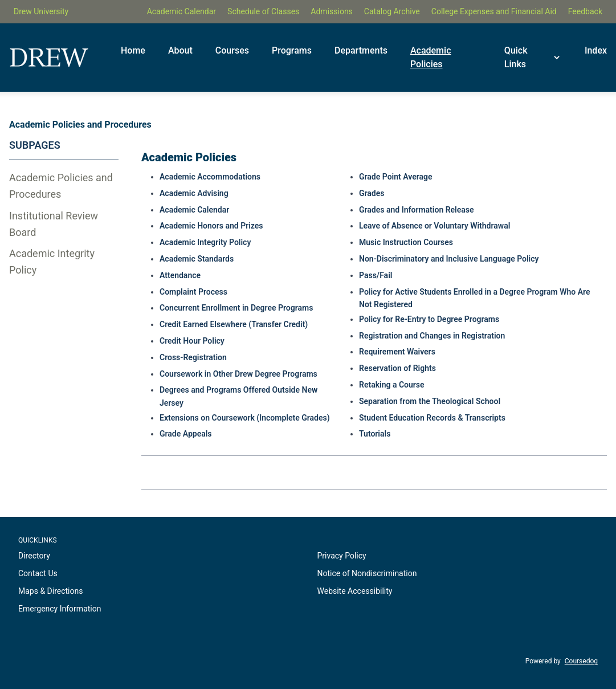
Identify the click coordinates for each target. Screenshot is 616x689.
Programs (292, 50)
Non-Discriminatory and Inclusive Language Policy (449, 259)
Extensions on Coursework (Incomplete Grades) (245, 418)
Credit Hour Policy (192, 341)
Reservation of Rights (397, 368)
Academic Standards (197, 259)
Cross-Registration (193, 357)
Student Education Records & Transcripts (432, 418)
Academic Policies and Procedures (61, 186)
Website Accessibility (355, 591)
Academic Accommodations (210, 177)
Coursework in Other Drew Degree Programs (238, 374)
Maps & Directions (50, 591)
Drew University (41, 11)
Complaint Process (193, 292)
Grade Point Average (396, 177)
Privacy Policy (342, 556)
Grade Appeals (186, 434)
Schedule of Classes (263, 11)
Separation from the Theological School (430, 401)
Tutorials (375, 434)
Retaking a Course (392, 385)
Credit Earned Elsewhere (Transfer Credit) (234, 324)
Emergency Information (60, 609)
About (180, 50)
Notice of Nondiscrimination (367, 573)
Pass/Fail (376, 275)
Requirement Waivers (397, 352)
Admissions (332, 11)
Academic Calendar (181, 11)
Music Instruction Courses (406, 242)
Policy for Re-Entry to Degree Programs (429, 319)
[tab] (64, 186)
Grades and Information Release (417, 210)
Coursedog (581, 661)
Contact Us (38, 573)
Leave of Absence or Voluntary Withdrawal (435, 226)
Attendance (180, 275)
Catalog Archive (392, 11)
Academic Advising (194, 193)
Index (596, 50)
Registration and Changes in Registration (432, 336)
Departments (361, 50)
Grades (372, 193)
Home (133, 50)
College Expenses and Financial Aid (494, 11)
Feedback (585, 11)
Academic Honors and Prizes (211, 226)
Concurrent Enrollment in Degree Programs (236, 308)
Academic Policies (431, 57)
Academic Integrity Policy (52, 262)
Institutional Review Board (54, 224)
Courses (232, 50)
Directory (34, 556)
